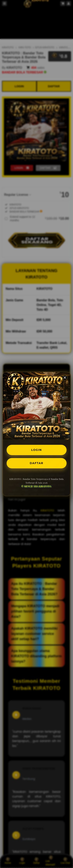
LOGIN (36, 450)
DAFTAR (36, 463)
